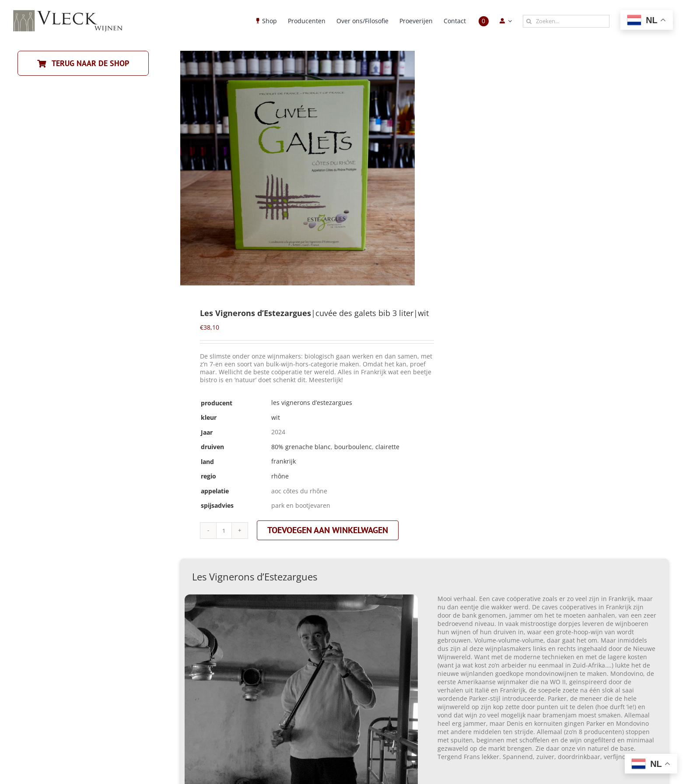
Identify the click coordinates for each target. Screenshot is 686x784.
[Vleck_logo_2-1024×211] (68, 12)
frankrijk (283, 461)
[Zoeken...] (566, 21)
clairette (387, 447)
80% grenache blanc (301, 447)
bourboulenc (353, 447)
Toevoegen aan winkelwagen (328, 530)
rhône (280, 476)
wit (276, 417)
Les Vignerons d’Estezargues (312, 403)
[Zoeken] (529, 21)
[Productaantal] (224, 531)
